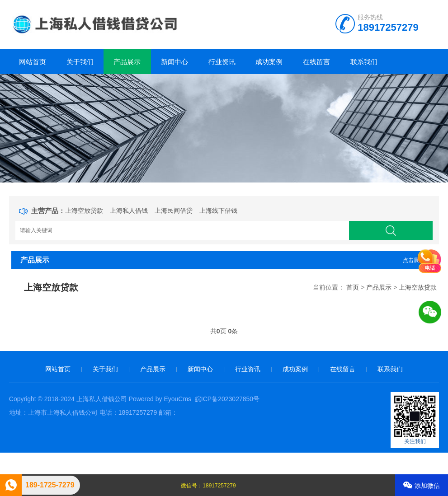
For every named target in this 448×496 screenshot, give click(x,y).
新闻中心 (174, 62)
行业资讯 (222, 62)
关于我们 (80, 62)
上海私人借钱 (129, 211)
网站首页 (33, 62)
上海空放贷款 (84, 211)
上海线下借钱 (218, 211)
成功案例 (269, 62)
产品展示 (127, 62)
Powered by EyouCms (159, 399)
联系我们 (364, 62)
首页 (353, 287)
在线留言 (316, 62)
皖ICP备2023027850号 (227, 399)
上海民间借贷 (174, 211)
